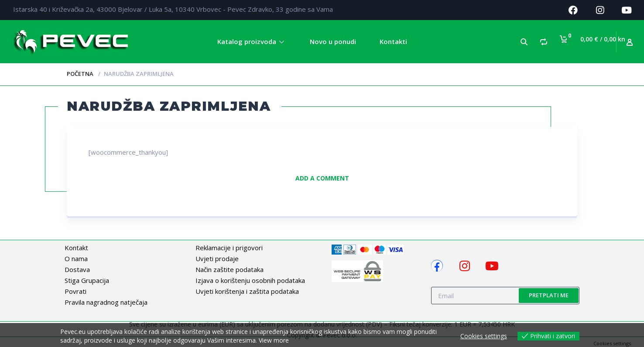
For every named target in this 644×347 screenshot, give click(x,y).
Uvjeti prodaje (217, 259)
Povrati (75, 291)
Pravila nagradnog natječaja (106, 302)
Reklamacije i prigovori (229, 248)
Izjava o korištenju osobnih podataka (250, 280)
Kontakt (76, 248)
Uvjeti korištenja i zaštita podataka (247, 291)
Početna (80, 74)
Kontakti (393, 41)
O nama (76, 259)
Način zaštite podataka (230, 269)
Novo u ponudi (333, 41)
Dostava (77, 269)
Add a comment (322, 178)
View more (274, 340)
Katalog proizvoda (247, 41)
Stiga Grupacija (87, 280)
